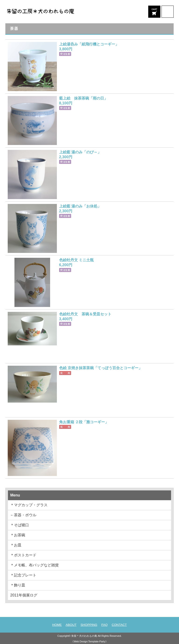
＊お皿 (16, 545)
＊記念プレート (23, 575)
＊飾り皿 (18, 585)
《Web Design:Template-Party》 (89, 641)
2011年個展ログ (24, 595)
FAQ (105, 625)
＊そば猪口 (20, 525)
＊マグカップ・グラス (29, 505)
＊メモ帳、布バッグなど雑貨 (34, 565)
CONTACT (119, 625)
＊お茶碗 (18, 535)
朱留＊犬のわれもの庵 (84, 636)
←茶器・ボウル (23, 515)
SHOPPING (89, 625)
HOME (57, 625)
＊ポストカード (23, 555)
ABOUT (71, 625)
